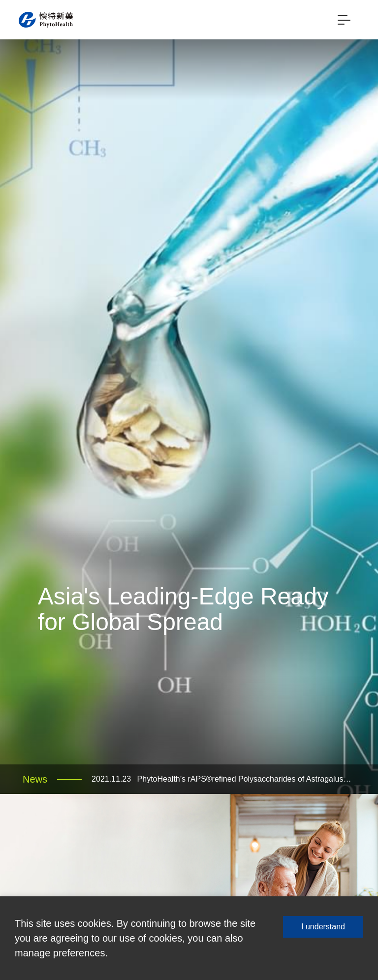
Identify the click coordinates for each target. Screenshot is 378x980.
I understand (323, 927)
